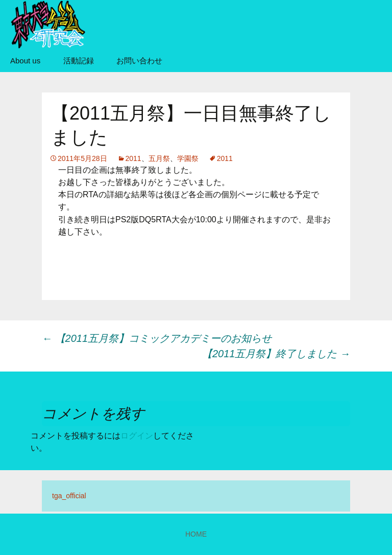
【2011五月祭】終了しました (276, 354)
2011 (133, 158)
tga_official (69, 496)
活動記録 (79, 61)
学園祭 (188, 158)
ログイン (137, 436)
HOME (196, 534)
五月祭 (159, 158)
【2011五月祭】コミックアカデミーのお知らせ (157, 338)
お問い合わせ (139, 61)
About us (25, 61)
